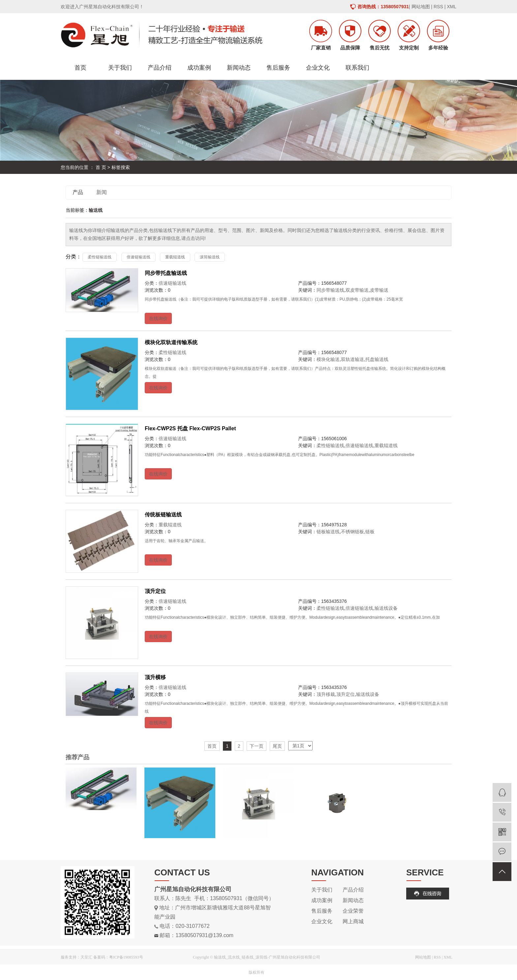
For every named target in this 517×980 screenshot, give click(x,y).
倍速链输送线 (138, 257)
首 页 (101, 167)
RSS (438, 7)
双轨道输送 (352, 359)
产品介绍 (160, 68)
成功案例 (199, 68)
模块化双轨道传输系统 (171, 342)
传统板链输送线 (163, 515)
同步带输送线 (330, 290)
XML (452, 7)
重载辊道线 (175, 257)
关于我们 (120, 68)
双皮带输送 (357, 290)
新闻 (102, 192)
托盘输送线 (377, 359)
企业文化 (318, 68)
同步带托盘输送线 (166, 273)
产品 (78, 192)
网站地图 (421, 7)
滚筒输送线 (210, 257)
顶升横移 (155, 677)
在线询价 (158, 318)
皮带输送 (379, 290)
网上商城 (353, 921)
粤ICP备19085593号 (126, 957)
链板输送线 (328, 532)
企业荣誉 (353, 911)
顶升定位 (155, 591)
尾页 (277, 746)
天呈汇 (86, 957)
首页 (80, 68)
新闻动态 (239, 68)
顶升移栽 (326, 694)
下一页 (257, 746)
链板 (370, 532)
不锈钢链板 (352, 532)
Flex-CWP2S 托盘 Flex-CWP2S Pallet (190, 428)
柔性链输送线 (100, 257)
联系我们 (357, 68)
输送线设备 (386, 608)
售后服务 (278, 68)
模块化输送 (328, 359)
